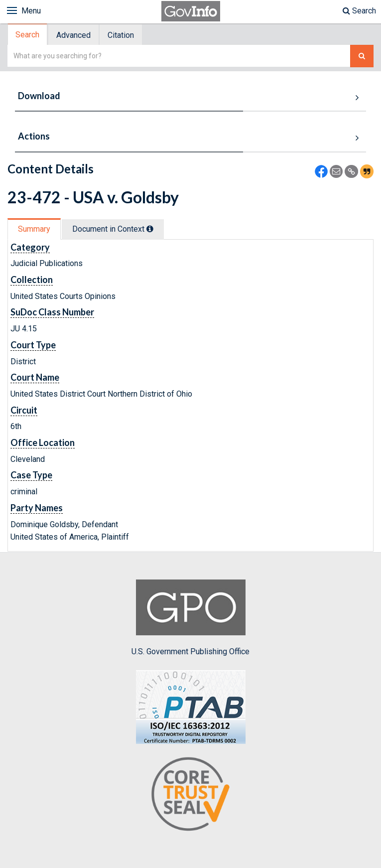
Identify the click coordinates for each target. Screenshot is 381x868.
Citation (121, 35)
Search (359, 11)
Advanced (73, 35)
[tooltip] (150, 229)
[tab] (28, 35)
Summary (34, 229)
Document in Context (113, 229)
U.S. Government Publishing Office (190, 618)
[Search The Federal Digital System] (362, 56)
